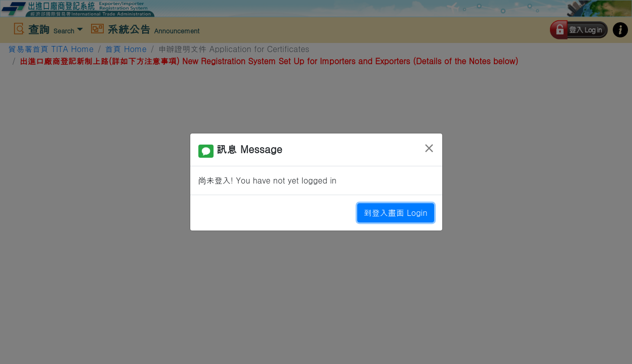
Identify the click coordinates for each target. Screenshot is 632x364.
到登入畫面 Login (396, 213)
